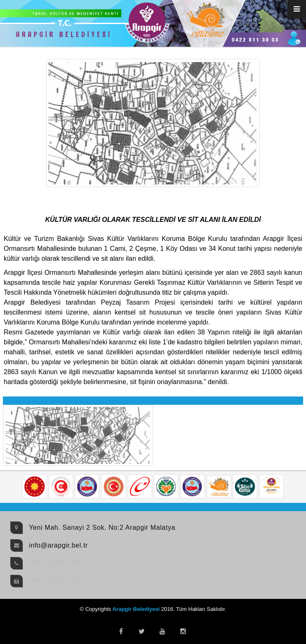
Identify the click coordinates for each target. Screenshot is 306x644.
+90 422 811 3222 (58, 581)
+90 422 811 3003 (58, 563)
